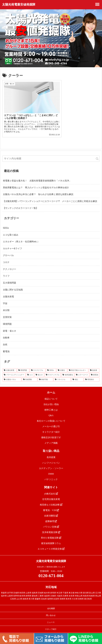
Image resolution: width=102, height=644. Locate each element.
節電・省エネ (9, 327)
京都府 (53, 592)
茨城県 (41, 589)
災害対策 (7, 313)
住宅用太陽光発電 (51, 495)
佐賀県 (56, 595)
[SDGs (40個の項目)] (51, 367)
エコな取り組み (11, 231)
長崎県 (62, 595)
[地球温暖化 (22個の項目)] (68, 371)
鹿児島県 (88, 595)
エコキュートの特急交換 (51, 545)
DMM (51, 470)
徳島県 (25, 595)
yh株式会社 (51, 490)
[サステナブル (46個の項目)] (38, 367)
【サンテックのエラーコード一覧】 (21, 204)
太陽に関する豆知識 (13, 286)
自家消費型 (51, 512)
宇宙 (5, 300)
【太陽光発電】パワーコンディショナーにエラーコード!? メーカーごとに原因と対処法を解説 (50, 197)
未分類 (6, 306)
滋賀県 (47, 592)
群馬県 (53, 589)
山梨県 (10, 592)
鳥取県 (86, 592)
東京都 (72, 589)
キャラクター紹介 (51, 428)
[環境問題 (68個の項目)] (23, 367)
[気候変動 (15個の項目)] (30, 376)
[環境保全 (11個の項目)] (92, 376)
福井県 (4, 592)
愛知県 (35, 592)
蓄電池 (6, 348)
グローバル (8, 252)
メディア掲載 (51, 439)
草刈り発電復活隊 (51, 534)
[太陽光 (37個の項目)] (62, 367)
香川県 (32, 595)
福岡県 (50, 595)
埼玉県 (59, 589)
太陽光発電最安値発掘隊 (19, 4)
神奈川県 (79, 589)
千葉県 (65, 589)
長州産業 (51, 453)
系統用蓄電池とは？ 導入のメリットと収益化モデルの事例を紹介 (36, 184)
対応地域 (51, 583)
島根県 (92, 592)
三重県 (41, 592)
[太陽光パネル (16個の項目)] (12, 376)
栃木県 (47, 589)
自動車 (6, 334)
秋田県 (22, 589)
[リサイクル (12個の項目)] (62, 376)
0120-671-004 (51, 572)
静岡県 (28, 592)
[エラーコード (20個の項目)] (82, 371)
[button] (97, 155)
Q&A (51, 412)
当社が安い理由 (51, 401)
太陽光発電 (8, 293)
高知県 (44, 595)
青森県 (4, 589)
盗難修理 (51, 517)
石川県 (98, 589)
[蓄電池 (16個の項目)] (95, 371)
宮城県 (16, 589)
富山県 (92, 589)
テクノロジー (9, 265)
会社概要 (51, 605)
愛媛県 (38, 595)
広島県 (13, 595)
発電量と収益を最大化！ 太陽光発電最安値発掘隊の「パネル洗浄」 (37, 177)
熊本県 (69, 595)
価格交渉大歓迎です (51, 434)
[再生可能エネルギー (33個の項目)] (78, 367)
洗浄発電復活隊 (51, 528)
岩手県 (10, 589)
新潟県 (86, 589)
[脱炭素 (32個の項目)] (94, 367)
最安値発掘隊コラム (51, 539)
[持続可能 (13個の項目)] (46, 376)
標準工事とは (51, 406)
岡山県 (98, 592)
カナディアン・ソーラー (51, 464)
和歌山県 (79, 592)
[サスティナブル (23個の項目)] (53, 371)
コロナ (6, 258)
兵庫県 (65, 592)
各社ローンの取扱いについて (51, 417)
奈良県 (72, 592)
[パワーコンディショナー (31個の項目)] (14, 371)
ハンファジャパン (51, 459)
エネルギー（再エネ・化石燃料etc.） (21, 238)
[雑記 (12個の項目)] (77, 376)
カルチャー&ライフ (12, 245)
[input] (51, 155)
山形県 (28, 589)
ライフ (6, 272)
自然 (5, 341)
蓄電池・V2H (51, 506)
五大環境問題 (9, 279)
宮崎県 (81, 595)
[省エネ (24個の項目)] (39, 371)
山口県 (19, 595)
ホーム (51, 389)
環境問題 (7, 320)
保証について (51, 395)
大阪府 (59, 592)
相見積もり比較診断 (51, 501)
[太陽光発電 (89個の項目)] (10, 367)
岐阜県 (22, 592)
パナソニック (51, 475)
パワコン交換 (51, 523)
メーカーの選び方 (51, 423)
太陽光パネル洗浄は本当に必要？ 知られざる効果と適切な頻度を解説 (38, 191)
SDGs (6, 224)
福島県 (35, 589)
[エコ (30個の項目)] (30, 371)
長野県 (16, 592)
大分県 (75, 595)
